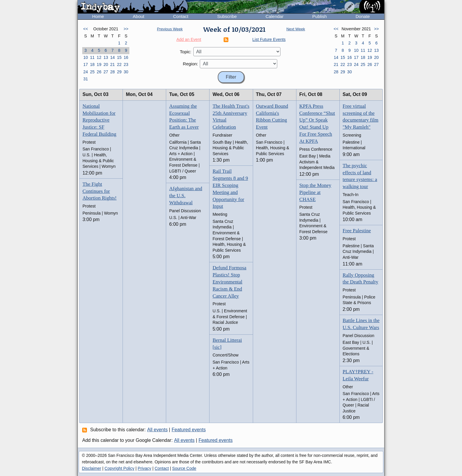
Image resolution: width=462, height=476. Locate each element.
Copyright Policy (119, 468)
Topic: (185, 52)
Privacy (144, 468)
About (139, 16)
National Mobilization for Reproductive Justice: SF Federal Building (99, 120)
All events (157, 430)
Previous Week (170, 29)
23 (126, 64)
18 (92, 64)
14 (113, 57)
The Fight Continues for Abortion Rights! (100, 191)
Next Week (296, 29)
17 (86, 64)
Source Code (184, 468)
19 (99, 64)
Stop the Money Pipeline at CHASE (315, 192)
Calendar (274, 16)
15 (119, 57)
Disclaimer (91, 468)
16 (126, 57)
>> (126, 29)
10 (86, 57)
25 (92, 72)
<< (85, 29)
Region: (191, 64)
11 (92, 57)
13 (106, 57)
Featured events (189, 430)
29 (119, 72)
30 (126, 72)
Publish (320, 16)
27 (106, 72)
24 (86, 72)
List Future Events (269, 39)
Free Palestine (357, 231)
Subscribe (227, 16)
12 (99, 57)
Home (98, 16)
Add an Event (189, 39)
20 (106, 64)
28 (113, 72)
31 (86, 79)
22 (119, 64)
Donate (363, 16)
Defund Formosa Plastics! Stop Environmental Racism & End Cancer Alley (229, 282)
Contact (181, 16)
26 (99, 72)
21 (113, 64)
